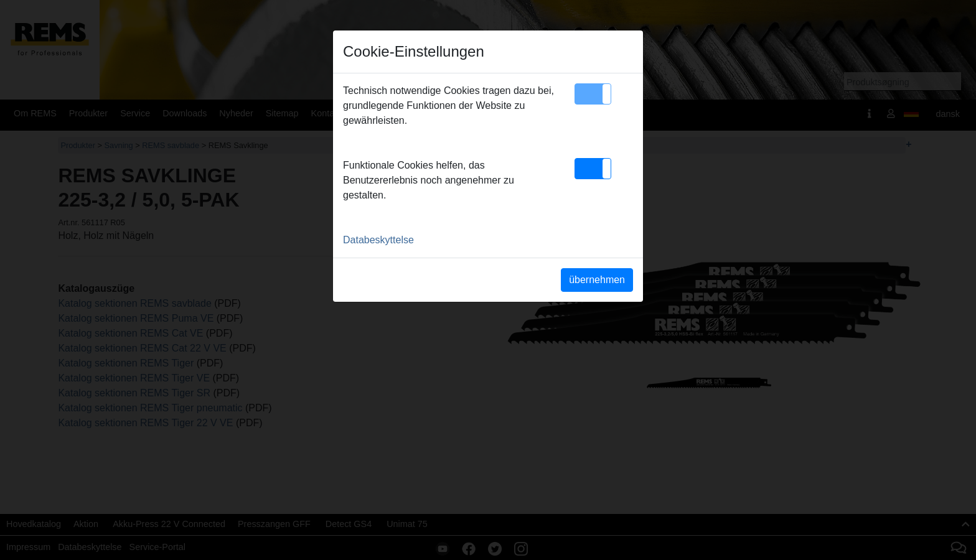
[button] (593, 94)
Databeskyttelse (378, 240)
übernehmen (597, 280)
